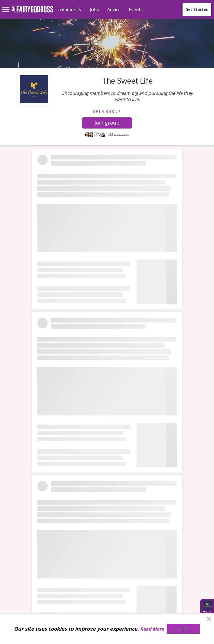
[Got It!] (183, 629)
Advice (114, 9)
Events (136, 9)
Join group (107, 123)
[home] (32, 12)
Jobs (94, 9)
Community (69, 9)
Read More (152, 629)
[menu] (7, 5)
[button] (107, 123)
